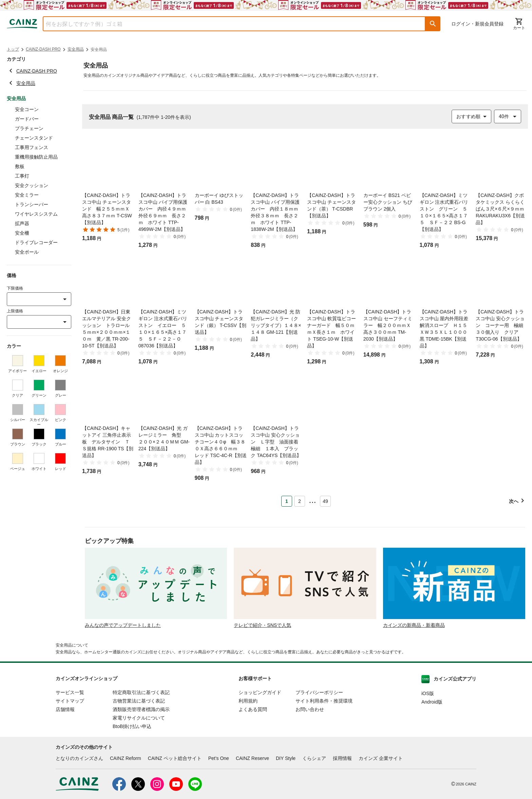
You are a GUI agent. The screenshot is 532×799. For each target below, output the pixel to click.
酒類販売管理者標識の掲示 (141, 709)
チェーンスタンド (34, 138)
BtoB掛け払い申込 (132, 726)
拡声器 (22, 223)
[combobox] (229, 24)
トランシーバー (32, 204)
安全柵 (22, 233)
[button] (433, 24)
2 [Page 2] (300, 501)
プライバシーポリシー (319, 692)
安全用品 (76, 49)
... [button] (312, 500)
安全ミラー (27, 195)
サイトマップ (70, 701)
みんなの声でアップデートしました (123, 625)
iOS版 (428, 693)
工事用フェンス (32, 147)
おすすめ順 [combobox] (468, 116)
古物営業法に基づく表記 (139, 701)
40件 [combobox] (504, 116)
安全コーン (27, 109)
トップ (13, 49)
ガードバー (27, 119)
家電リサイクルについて (139, 718)
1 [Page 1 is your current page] (287, 501)
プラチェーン (29, 128)
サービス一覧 (70, 692)
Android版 (432, 702)
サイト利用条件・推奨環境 (324, 701)
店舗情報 (65, 709)
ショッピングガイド (260, 692)
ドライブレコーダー (36, 242)
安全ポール (27, 252)
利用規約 (248, 701)
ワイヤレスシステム (36, 214)
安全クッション (32, 185)
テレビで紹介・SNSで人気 (262, 625)
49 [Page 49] (325, 501)
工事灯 (22, 176)
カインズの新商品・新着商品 (414, 625)
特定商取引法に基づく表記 (141, 692)
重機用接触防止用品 (36, 157)
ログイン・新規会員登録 (477, 24)
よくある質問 (253, 709)
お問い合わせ (310, 709)
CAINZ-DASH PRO (43, 49)
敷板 (20, 166)
